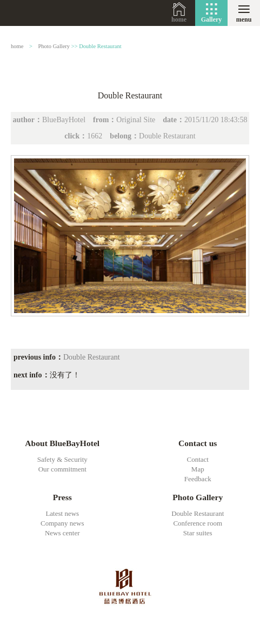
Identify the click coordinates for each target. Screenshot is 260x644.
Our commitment (62, 469)
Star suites (198, 533)
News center (62, 533)
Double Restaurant (100, 46)
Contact (198, 459)
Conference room (198, 523)
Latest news (62, 513)
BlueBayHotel (35, 13)
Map (198, 469)
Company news (62, 523)
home (179, 19)
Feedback (198, 479)
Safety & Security (62, 459)
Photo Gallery (54, 46)
